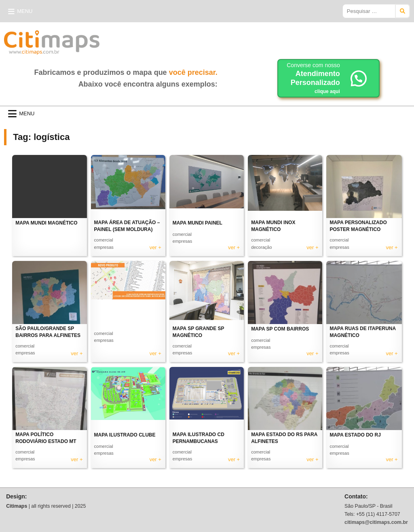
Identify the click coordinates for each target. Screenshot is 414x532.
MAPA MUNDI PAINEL (197, 223)
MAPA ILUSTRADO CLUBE (125, 435)
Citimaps (117, 39)
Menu (25, 11)
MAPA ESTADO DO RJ (355, 435)
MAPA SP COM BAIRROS (280, 329)
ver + (155, 247)
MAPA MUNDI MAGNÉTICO (46, 223)
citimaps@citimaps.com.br (376, 522)
